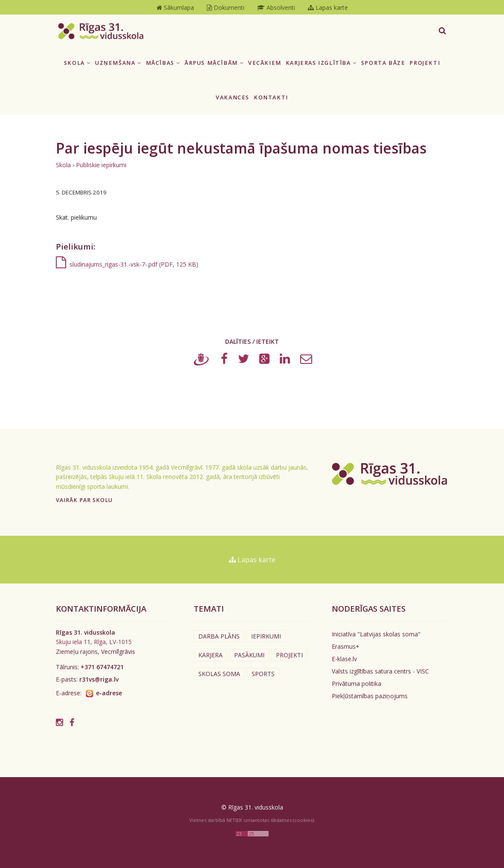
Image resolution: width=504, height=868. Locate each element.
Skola (77, 63)
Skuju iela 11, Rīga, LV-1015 (94, 642)
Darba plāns (219, 636)
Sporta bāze (383, 63)
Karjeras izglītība (321, 63)
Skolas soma (219, 674)
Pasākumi (249, 655)
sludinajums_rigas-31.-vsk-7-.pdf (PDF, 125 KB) (127, 264)
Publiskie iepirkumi (101, 165)
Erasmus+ (346, 646)
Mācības (163, 63)
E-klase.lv (344, 659)
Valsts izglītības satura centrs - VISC (380, 671)
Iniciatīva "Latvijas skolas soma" (376, 634)
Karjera (210, 655)
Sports (263, 674)
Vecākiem (265, 63)
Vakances (233, 97)
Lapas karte (252, 560)
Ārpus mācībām (214, 63)
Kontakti (271, 97)
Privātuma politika (356, 684)
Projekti (425, 63)
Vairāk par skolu (84, 500)
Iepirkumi (266, 636)
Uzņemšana (118, 63)
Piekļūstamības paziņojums (370, 696)
